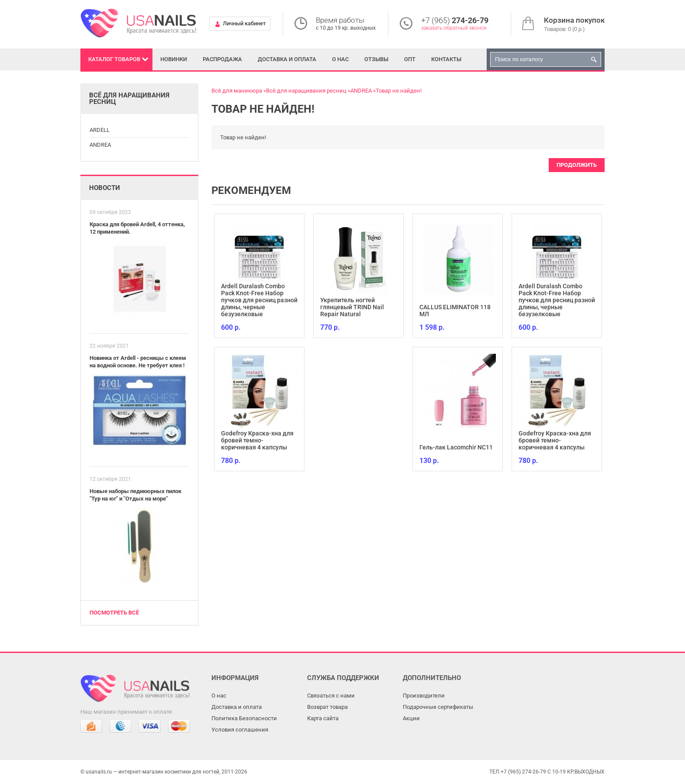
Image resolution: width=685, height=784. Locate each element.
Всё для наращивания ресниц (306, 91)
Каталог (114, 59)
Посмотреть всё (114, 613)
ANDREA (100, 145)
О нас (340, 59)
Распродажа (222, 59)
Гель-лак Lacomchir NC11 (456, 447)
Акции (411, 718)
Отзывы (376, 59)
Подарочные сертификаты (438, 707)
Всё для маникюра (237, 91)
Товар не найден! (399, 91)
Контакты (446, 59)
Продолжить (577, 165)
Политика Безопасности (244, 718)
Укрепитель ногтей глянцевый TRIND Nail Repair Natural (352, 307)
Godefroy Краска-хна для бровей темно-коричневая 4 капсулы (257, 440)
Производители (424, 696)
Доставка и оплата (287, 59)
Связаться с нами (331, 696)
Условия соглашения (240, 730)
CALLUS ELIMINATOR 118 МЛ (455, 311)
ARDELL (100, 130)
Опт (410, 59)
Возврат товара (327, 707)
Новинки (174, 59)
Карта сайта (323, 718)
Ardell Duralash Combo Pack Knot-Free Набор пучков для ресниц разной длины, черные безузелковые (259, 300)
